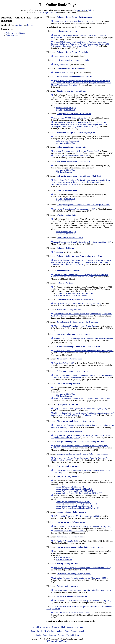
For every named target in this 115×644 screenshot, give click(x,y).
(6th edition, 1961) (82, 398)
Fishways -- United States (67, 190)
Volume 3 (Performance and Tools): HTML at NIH (75, 491)
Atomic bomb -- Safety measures (70, 359)
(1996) (76, 516)
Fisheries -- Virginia (65, 283)
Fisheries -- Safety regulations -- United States (75, 299)
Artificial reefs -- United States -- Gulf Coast (74, 77)
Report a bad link (59, 627)
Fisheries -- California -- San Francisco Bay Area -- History (80, 256)
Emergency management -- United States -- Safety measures (80, 442)
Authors (60, 631)
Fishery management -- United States (71, 147)
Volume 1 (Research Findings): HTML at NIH (73, 502)
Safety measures (12, 35)
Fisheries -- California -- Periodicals (71, 68)
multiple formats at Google (66, 108)
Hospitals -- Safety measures (68, 476)
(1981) (74, 209)
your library (19, 25)
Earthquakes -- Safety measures (69, 431)
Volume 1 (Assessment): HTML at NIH (70, 487)
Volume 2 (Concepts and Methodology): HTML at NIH (76, 504)
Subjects (74, 631)
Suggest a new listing (75, 627)
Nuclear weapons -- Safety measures (71, 537)
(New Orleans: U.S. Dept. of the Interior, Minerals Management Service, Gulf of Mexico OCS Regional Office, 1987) (81, 83)
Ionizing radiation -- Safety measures (71, 512)
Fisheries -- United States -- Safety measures (74, 17)
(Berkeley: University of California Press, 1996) (80, 276)
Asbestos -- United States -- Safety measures (74, 334)
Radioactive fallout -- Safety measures (72, 596)
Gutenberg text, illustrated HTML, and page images (75, 293)
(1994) (76, 151)
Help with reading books (41, 627)
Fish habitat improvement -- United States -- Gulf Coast (79, 176)
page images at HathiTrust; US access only (72, 295)
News (45, 635)
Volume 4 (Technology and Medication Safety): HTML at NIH (79, 493)
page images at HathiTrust (66, 110)
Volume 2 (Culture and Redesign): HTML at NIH (74, 489)
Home (33, 631)
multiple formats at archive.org (67, 141)
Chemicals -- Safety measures (68, 383)
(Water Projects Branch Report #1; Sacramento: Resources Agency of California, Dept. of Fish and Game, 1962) (81, 262)
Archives (61, 635)
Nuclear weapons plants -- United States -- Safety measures (80, 547)
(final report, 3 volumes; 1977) (82, 414)
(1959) (66, 541)
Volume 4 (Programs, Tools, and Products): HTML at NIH (77, 508)
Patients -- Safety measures (67, 586)
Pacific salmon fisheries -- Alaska (70, 238)
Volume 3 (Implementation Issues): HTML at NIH (75, 506)
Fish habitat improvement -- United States (73, 162)
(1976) (80, 409)
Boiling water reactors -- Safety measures (73, 371)
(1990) (80, 578)
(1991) (77, 21)
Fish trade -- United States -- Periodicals (73, 60)
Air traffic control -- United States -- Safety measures (78, 322)
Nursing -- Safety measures (67, 564)
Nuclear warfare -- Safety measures (71, 522)
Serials (82, 631)
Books (38, 635)
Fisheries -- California (65, 248)
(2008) (82, 568)
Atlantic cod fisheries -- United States (71, 91)
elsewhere (30, 25)
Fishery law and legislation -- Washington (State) (76, 133)
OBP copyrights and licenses (57, 641)
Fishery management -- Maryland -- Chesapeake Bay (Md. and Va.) (83, 205)
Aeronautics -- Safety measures (69, 310)
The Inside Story (73, 635)
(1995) (74, 613)
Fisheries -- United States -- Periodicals (72, 52)
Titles (67, 631)
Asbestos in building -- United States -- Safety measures (79, 347)
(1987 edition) (69, 531)
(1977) (71, 118)
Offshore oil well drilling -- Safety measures (74, 574)
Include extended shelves (84, 10)
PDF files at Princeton (64, 172)
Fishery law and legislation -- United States (74, 114)
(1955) (64, 363)
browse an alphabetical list (47, 12)
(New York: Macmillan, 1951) (82, 242)
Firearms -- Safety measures (68, 466)
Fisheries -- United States (15, 33)
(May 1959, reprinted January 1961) (82, 526)
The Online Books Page (57, 5)
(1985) (83, 338)
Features (52, 635)
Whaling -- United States (66, 215)
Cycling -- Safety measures (67, 404)
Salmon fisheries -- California (68, 271)
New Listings (49, 631)
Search (40, 631)
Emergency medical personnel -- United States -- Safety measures (83, 454)
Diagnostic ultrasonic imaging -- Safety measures (76, 421)
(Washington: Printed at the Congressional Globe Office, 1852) (80, 44)
